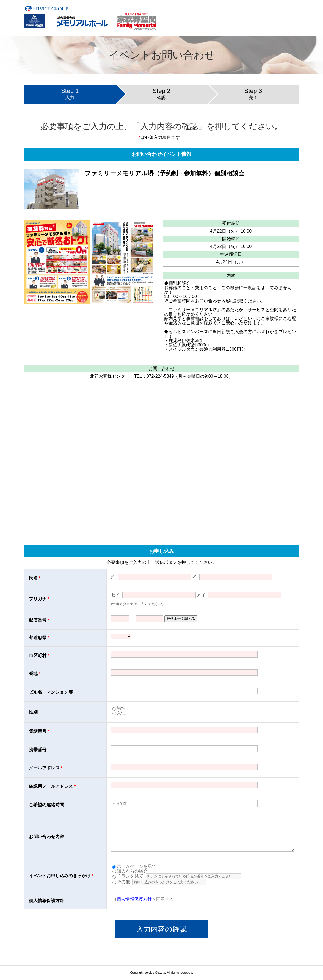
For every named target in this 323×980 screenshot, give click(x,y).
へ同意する (143, 899)
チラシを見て (128, 876)
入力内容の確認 (161, 929)
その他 (121, 882)
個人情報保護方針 (134, 899)
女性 (121, 713)
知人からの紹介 (130, 871)
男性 (121, 708)
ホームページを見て (134, 866)
